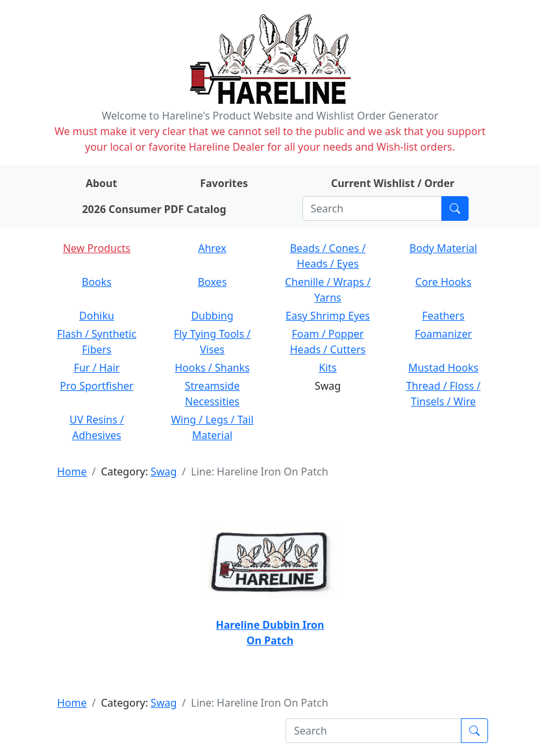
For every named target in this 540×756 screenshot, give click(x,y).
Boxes (213, 282)
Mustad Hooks (443, 368)
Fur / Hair (97, 368)
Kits (327, 368)
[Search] (372, 208)
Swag (164, 472)
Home (72, 472)
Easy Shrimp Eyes (328, 316)
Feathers (443, 316)
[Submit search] (455, 208)
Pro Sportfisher (96, 386)
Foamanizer (443, 334)
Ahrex (212, 248)
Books (97, 282)
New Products (97, 248)
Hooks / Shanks (212, 368)
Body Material (443, 248)
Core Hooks (444, 282)
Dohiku (97, 316)
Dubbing (212, 316)
